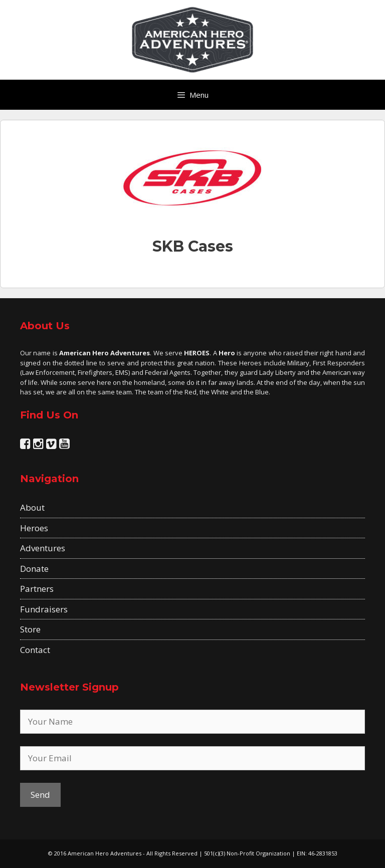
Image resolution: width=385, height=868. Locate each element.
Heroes (34, 528)
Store (30, 629)
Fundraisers (44, 609)
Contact (35, 650)
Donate (34, 569)
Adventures (43, 548)
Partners (37, 589)
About (32, 507)
